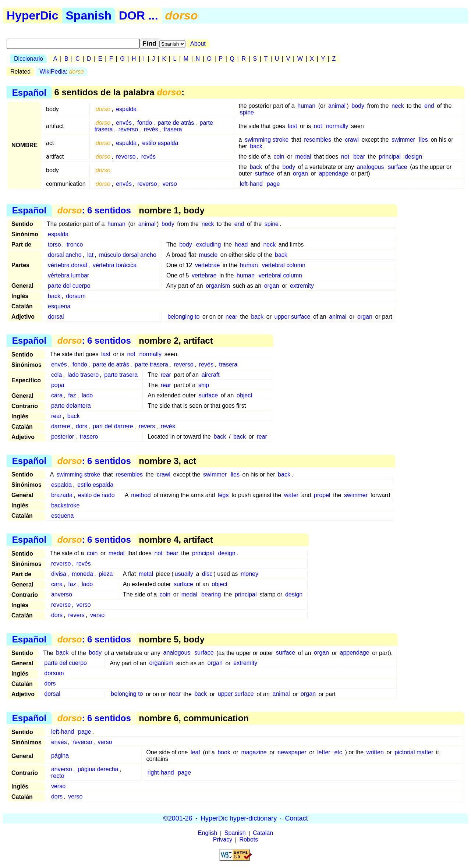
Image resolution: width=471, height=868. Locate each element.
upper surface (293, 317)
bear (359, 157)
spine (247, 112)
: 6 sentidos (94, 210)
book (224, 752)
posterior (63, 437)
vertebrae (208, 265)
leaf (195, 752)
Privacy (223, 840)
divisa (59, 574)
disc (207, 574)
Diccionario (29, 59)
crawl (352, 140)
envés (124, 123)
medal (303, 157)
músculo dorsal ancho (128, 255)
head (241, 245)
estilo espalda (160, 143)
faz (72, 395)
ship (204, 385)
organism (218, 286)
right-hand (161, 773)
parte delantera (71, 406)
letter (324, 752)
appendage (333, 173)
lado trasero (83, 375)
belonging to (183, 317)
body (358, 106)
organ (300, 173)
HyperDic (33, 15)
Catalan (263, 833)
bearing (211, 594)
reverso (128, 129)
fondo (145, 123)
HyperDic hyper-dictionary (239, 818)
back (256, 146)
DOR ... (139, 15)
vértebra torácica (115, 265)
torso (54, 245)
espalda (126, 109)
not (318, 126)
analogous (371, 167)
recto (58, 776)
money (249, 574)
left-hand (251, 184)
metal (146, 574)
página (60, 756)
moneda (82, 574)
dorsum (76, 296)
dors (82, 426)
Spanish (89, 15)
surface (397, 167)
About (198, 44)
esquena (59, 306)
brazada (62, 495)
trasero (89, 437)
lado (87, 395)
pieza (106, 574)
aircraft (211, 375)
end (429, 106)
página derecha (98, 769)
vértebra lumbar (68, 275)
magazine (254, 752)
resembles (318, 140)
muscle (208, 255)
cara (57, 395)
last (292, 126)
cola (56, 375)
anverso (62, 594)
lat (90, 255)
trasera (173, 129)
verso (170, 184)
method (141, 495)
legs (223, 495)
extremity (302, 286)
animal (337, 106)
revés (151, 129)
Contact (296, 818)
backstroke (65, 505)
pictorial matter (414, 752)
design (413, 157)
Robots (249, 840)
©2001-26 (178, 818)
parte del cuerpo (69, 286)
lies (424, 140)
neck (398, 106)
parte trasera (151, 364)
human (306, 106)
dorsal (56, 317)
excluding (209, 245)
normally (337, 126)
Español (29, 92)
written (375, 752)
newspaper (292, 752)
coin (279, 157)
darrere (61, 426)
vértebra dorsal (68, 265)
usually (184, 574)
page (273, 184)
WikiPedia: (62, 72)
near (231, 317)
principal (390, 157)
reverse (61, 605)
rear (166, 375)
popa (58, 385)
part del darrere (113, 426)
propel (322, 495)
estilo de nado (96, 495)
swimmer (403, 140)
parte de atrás (176, 123)
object (245, 395)
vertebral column (284, 265)
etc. (339, 752)
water (291, 495)
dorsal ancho (65, 255)
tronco (75, 245)
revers (147, 426)
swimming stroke (267, 140)
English (208, 833)
